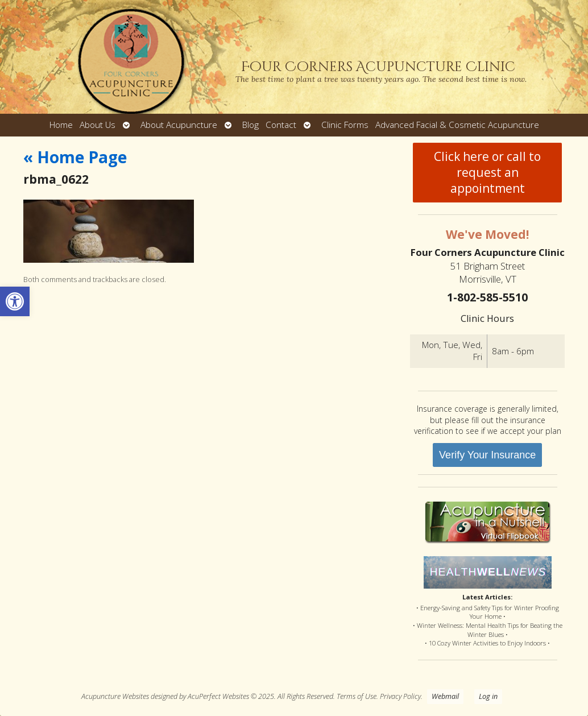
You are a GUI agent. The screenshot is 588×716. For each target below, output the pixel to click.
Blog (250, 125)
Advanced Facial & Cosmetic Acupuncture (457, 125)
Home (61, 125)
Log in (488, 696)
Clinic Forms (345, 125)
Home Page (75, 157)
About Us (98, 125)
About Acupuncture (179, 125)
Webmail (445, 696)
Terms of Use (357, 696)
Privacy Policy (400, 696)
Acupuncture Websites (115, 696)
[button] (15, 301)
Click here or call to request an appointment (487, 172)
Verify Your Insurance (487, 455)
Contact (281, 125)
